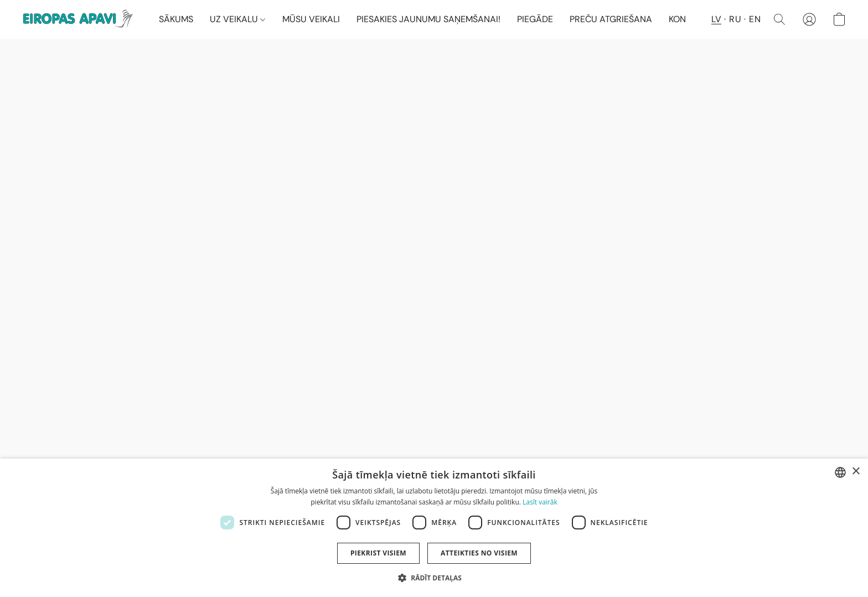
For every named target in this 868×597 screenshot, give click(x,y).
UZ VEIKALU (237, 19)
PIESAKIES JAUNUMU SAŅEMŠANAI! (428, 19)
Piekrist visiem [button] (378, 553)
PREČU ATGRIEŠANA (611, 19)
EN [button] (755, 19)
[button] (79, 19)
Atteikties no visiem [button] (479, 553)
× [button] (856, 472)
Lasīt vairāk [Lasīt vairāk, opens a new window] (540, 502)
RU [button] (735, 19)
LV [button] (716, 19)
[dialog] (434, 528)
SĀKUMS (176, 19)
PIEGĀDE (535, 19)
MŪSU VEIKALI (311, 19)
